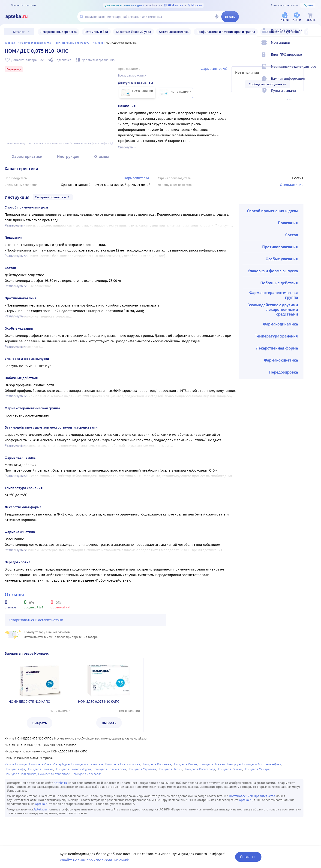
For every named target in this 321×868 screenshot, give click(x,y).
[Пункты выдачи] (315, 94)
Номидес (98, 43)
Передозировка (283, 372)
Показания (288, 223)
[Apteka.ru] (20, 17)
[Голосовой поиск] (217, 17)
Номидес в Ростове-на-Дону (262, 764)
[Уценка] (297, 17)
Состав (292, 235)
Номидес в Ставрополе (54, 774)
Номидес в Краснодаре (87, 764)
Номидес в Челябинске (21, 774)
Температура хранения (276, 336)
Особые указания (282, 259)
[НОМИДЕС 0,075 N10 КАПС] (137, 93)
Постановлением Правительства (252, 796)
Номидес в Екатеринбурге (73, 769)
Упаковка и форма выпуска (273, 271)
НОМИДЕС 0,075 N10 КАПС (29, 701)
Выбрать (40, 723)
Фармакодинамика (280, 324)
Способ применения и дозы (272, 211)
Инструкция (68, 156)
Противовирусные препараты (72, 43)
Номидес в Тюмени (40, 769)
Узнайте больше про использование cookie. (95, 860)
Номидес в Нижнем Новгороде (220, 764)
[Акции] (285, 17)
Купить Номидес (16, 764)
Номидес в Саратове (142, 769)
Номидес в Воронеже (157, 764)
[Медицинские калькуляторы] (315, 70)
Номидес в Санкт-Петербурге (49, 764)
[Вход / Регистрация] (315, 34)
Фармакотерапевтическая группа (274, 295)
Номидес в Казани (229, 769)
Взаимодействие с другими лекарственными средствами (273, 309)
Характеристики (27, 156)
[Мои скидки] (315, 46)
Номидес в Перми (170, 769)
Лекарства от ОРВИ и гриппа (34, 43)
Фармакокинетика (281, 360)
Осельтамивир (292, 184)
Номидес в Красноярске (109, 769)
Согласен (248, 857)
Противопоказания (280, 247)
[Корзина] (310, 17)
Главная (10, 43)
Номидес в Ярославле (87, 774)
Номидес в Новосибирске (123, 764)
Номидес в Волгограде (199, 769)
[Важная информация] (315, 82)
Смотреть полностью (53, 197)
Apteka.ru (60, 783)
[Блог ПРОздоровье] (315, 58)
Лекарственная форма (277, 348)
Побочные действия (279, 283)
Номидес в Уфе (15, 769)
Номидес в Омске (185, 764)
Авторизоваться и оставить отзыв (36, 620)
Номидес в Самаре (257, 769)
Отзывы (102, 156)
